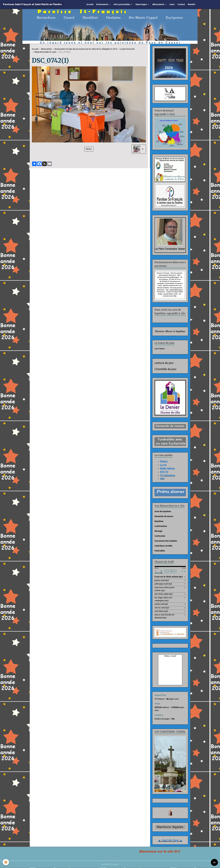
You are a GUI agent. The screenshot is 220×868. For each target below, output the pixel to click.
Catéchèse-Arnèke (163, 546)
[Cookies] (6, 862)
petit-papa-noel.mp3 (163, 584)
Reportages (141, 4)
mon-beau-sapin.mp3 (164, 594)
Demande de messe (164, 516)
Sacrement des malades (166, 541)
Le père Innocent (127, 49)
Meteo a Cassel (170, 656)
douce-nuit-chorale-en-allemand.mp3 (165, 616)
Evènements (102, 4)
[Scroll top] (214, 862)
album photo (158, 4)
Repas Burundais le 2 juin (45, 52)
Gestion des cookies (110, 864)
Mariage (158, 531)
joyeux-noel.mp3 (162, 580)
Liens (172, 4)
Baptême (159, 521)
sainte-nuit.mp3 (161, 604)
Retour (89, 149)
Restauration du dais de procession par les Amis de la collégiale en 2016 (86, 49)
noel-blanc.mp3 (161, 611)
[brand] (32, 4)
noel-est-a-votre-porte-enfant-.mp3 (165, 589)
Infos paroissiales (122, 4)
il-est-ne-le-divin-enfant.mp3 (169, 577)
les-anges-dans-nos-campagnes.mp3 (164, 599)
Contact (181, 4)
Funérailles (160, 551)
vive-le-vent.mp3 (162, 608)
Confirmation (161, 526)
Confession (160, 536)
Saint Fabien (160, 349)
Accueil (90, 4)
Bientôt (192, 4)
